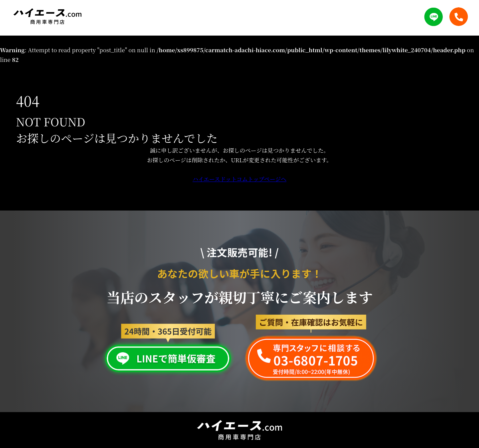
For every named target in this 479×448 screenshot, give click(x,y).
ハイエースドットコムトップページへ (239, 179)
